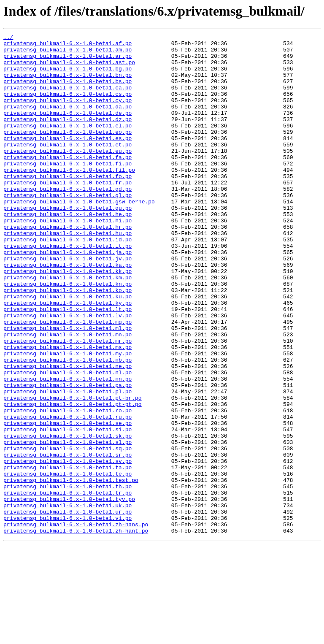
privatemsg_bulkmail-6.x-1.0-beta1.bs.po (67, 91)
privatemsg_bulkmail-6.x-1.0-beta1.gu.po (67, 243)
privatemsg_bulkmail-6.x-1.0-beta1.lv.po (67, 372)
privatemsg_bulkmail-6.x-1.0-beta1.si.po (67, 509)
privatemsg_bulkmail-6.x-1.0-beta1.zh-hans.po (76, 623)
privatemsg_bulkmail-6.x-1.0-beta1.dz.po (67, 137)
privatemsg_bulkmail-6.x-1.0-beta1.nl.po (67, 441)
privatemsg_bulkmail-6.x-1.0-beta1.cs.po (67, 106)
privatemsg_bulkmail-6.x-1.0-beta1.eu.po (67, 175)
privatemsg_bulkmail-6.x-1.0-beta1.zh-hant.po (76, 630)
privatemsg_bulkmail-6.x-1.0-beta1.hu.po (67, 273)
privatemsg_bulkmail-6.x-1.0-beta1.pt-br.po (73, 471)
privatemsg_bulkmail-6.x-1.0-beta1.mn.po (67, 395)
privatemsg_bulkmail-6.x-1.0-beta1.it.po (67, 289)
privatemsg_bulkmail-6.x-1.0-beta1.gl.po (67, 228)
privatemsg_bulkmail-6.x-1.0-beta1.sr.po (67, 539)
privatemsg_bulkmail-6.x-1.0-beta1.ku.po (67, 349)
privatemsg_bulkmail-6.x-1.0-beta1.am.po (67, 53)
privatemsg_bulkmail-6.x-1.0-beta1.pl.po (67, 463)
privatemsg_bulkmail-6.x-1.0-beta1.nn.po (67, 448)
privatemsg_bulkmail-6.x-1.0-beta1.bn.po (67, 84)
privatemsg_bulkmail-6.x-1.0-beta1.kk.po (67, 319)
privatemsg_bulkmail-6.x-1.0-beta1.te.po (67, 562)
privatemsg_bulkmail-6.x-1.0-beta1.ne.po (67, 433)
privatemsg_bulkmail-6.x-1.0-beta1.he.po (67, 251)
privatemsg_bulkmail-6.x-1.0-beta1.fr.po (67, 213)
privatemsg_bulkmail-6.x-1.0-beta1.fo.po (67, 205)
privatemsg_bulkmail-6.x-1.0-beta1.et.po (67, 167)
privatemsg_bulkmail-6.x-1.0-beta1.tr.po (67, 585)
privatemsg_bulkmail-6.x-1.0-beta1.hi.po (67, 258)
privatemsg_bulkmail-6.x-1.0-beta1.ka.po (67, 311)
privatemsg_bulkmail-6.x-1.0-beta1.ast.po (69, 68)
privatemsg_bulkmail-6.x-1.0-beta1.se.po (67, 501)
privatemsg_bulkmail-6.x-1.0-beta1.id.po (67, 281)
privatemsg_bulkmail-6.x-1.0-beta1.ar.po (67, 61)
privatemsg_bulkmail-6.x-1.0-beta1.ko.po (67, 342)
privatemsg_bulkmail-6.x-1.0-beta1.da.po (67, 122)
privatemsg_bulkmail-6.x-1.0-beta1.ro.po (67, 486)
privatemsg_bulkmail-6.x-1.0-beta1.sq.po (67, 532)
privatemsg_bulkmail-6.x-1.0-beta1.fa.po (67, 182)
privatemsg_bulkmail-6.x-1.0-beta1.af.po (67, 46)
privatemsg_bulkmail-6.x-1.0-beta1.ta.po (67, 555)
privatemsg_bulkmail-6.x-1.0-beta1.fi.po (67, 190)
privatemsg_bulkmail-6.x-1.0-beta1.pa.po (67, 456)
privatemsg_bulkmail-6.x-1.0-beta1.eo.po (67, 152)
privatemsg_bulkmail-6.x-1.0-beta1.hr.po (67, 266)
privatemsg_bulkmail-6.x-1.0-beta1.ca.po (67, 99)
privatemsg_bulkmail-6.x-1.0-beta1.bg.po (67, 76)
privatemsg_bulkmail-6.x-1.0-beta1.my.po (67, 418)
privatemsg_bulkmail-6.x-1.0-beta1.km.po (67, 327)
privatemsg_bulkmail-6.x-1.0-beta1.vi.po (67, 615)
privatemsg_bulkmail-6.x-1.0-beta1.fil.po (69, 198)
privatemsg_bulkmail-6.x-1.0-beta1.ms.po (67, 410)
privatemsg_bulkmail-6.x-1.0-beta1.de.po (67, 129)
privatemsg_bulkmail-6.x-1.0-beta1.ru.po (67, 494)
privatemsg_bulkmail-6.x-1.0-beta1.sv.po (67, 547)
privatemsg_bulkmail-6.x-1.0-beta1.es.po (67, 160)
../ (8, 38)
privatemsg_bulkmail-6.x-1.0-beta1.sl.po (67, 524)
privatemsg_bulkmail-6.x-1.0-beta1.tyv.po (69, 593)
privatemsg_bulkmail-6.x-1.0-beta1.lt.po (67, 365)
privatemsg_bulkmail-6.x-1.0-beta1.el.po (67, 144)
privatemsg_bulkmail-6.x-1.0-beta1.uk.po (67, 600)
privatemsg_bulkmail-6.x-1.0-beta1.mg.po (67, 380)
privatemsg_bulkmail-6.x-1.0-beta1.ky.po (67, 357)
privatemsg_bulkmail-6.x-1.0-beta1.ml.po (67, 387)
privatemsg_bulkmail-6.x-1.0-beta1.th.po (67, 577)
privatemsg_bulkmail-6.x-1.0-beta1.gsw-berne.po (79, 235)
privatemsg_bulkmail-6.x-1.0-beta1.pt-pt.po (73, 479)
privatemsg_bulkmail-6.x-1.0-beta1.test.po (71, 570)
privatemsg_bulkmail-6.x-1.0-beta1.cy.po (67, 114)
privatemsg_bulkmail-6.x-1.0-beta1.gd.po (67, 220)
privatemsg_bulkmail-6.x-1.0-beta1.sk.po (67, 517)
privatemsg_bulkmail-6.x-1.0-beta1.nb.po (67, 425)
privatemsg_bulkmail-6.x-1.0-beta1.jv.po (67, 304)
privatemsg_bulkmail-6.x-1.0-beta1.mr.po (67, 403)
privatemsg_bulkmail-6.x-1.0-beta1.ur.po (67, 608)
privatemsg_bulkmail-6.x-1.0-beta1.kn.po (67, 334)
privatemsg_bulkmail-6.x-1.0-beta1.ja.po (67, 296)
